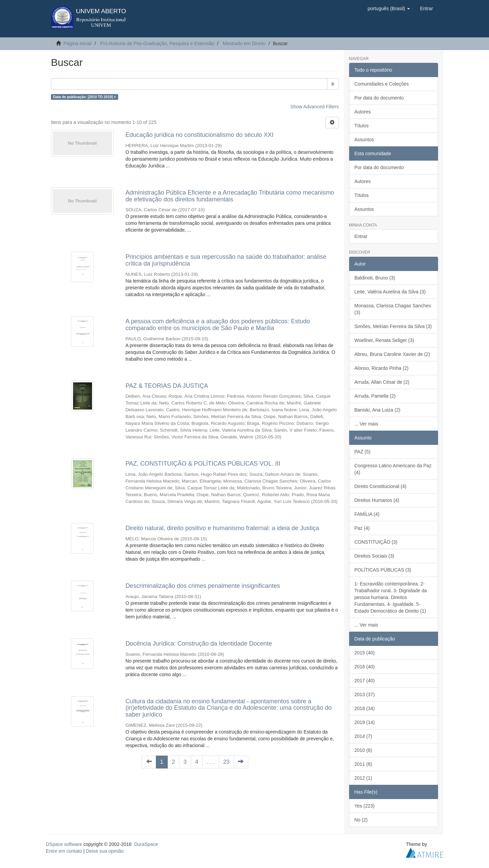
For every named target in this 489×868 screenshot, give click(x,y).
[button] (388, 8)
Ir (333, 84)
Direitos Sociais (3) (374, 556)
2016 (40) (365, 667)
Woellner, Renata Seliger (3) (384, 340)
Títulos (362, 126)
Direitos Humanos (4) (377, 500)
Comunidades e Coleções (382, 84)
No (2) (361, 820)
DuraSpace (146, 844)
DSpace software (64, 844)
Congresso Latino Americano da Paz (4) (393, 469)
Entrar (361, 236)
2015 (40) (365, 653)
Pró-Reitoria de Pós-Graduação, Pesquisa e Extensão (157, 43)
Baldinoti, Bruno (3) (375, 278)
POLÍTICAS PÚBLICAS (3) (383, 570)
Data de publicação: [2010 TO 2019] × (84, 97)
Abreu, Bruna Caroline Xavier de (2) (392, 354)
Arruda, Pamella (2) (375, 396)
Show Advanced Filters (314, 107)
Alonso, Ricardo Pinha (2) (382, 368)
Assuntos (364, 140)
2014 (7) (363, 736)
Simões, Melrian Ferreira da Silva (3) (393, 326)
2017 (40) (365, 681)
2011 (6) (363, 764)
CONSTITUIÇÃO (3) (376, 542)
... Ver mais (366, 424)
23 (226, 762)
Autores (363, 112)
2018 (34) (365, 708)
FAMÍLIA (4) (367, 514)
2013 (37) (365, 694)
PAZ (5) (363, 452)
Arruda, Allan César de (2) (382, 382)
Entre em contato (64, 851)
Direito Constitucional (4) (381, 486)
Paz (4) (362, 528)
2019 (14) (365, 722)
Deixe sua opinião (105, 851)
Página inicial (78, 43)
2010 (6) (363, 750)
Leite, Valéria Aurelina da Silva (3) (390, 292)
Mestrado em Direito (244, 43)
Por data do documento (379, 98)
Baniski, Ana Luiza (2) (377, 410)
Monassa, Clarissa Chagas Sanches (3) (393, 309)
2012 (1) (363, 778)
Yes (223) (365, 806)
